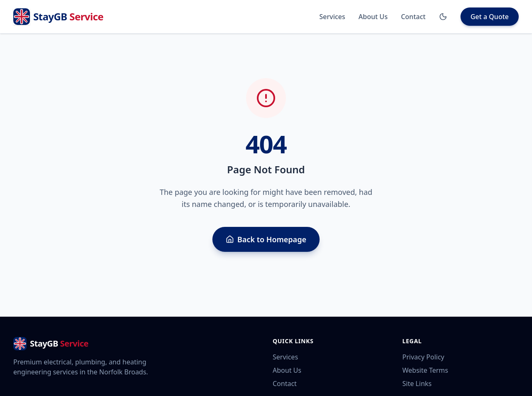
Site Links (417, 384)
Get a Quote (490, 17)
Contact (413, 17)
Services (332, 17)
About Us (373, 17)
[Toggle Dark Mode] (443, 17)
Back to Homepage (266, 239)
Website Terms (425, 370)
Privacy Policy (423, 357)
